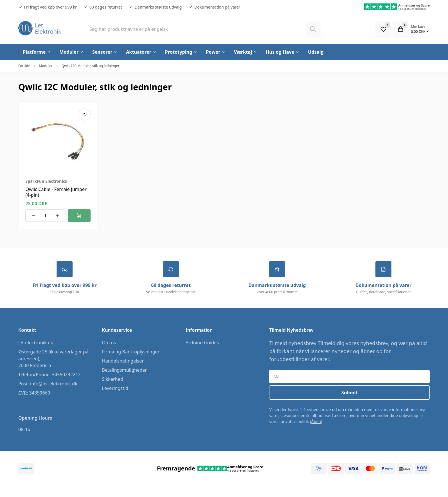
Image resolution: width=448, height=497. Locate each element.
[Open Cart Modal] (401, 29)
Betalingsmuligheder (124, 370)
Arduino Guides (202, 343)
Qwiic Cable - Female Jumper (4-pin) (56, 192)
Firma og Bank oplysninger (131, 352)
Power (216, 52)
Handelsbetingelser (123, 361)
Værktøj (246, 52)
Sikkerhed (113, 379)
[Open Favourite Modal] (383, 29)
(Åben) (316, 421)
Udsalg (316, 52)
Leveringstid (115, 388)
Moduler (72, 52)
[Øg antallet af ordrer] (57, 216)
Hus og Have (283, 52)
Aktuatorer (141, 52)
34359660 (40, 393)
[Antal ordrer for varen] (45, 216)
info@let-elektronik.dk (54, 384)
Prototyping (181, 52)
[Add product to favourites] (85, 114)
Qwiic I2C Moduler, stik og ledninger (90, 66)
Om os (109, 343)
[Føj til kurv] (79, 216)
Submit (350, 393)
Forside (24, 66)
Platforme (37, 52)
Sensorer (105, 52)
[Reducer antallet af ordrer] (33, 216)
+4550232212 (66, 375)
